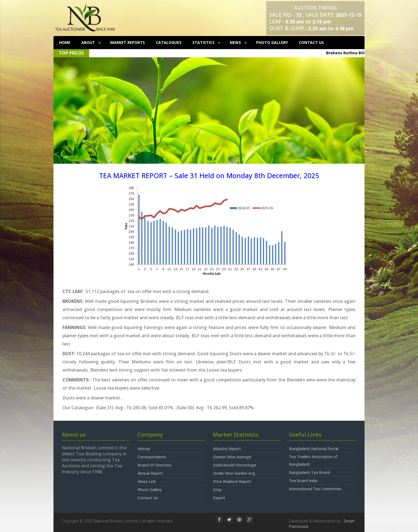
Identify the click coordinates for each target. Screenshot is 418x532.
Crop (217, 490)
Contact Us (311, 42)
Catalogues (169, 42)
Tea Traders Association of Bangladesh (313, 460)
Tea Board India (303, 481)
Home (65, 42)
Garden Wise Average (232, 457)
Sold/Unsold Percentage (235, 465)
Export (219, 498)
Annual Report (150, 473)
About (89, 42)
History (144, 449)
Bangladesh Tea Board (309, 472)
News (236, 42)
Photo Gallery (272, 42)
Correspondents (152, 457)
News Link (147, 481)
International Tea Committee (315, 489)
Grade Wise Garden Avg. (235, 473)
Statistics (204, 42)
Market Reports (128, 42)
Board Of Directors (155, 465)
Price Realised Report (232, 481)
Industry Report (227, 449)
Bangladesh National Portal (314, 449)
